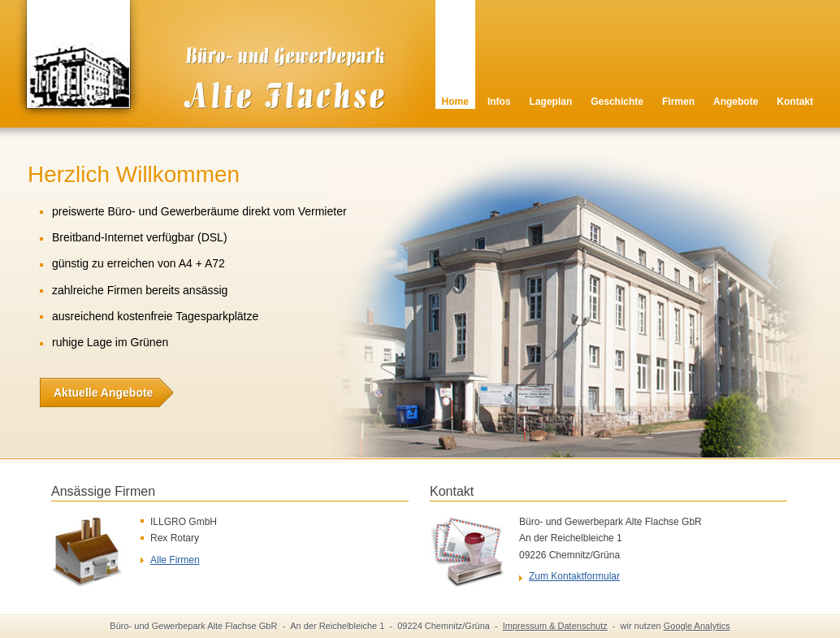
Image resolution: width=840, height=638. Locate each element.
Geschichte (617, 102)
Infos (499, 102)
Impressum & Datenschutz (555, 626)
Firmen (678, 102)
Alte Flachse (210, 77)
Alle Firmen (175, 560)
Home (455, 102)
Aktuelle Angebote (96, 393)
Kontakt (795, 102)
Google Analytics (697, 626)
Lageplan (551, 102)
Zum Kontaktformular (574, 576)
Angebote (736, 102)
